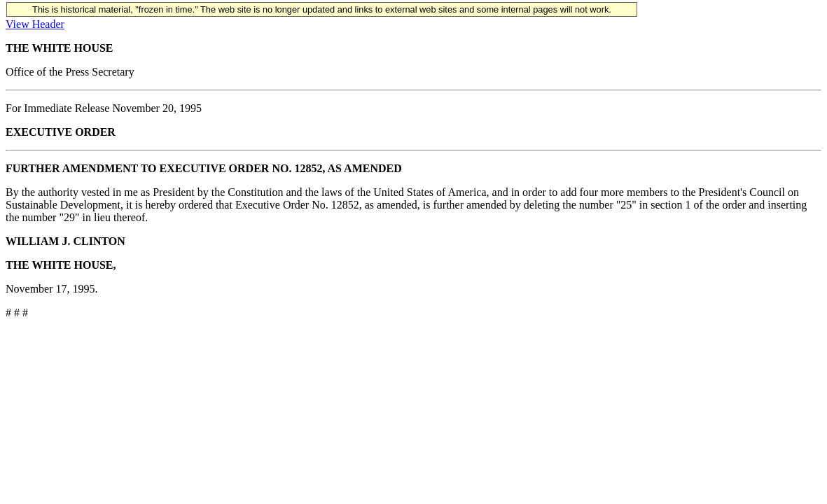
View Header (35, 24)
